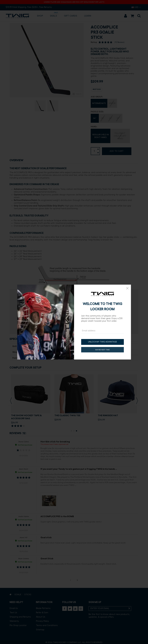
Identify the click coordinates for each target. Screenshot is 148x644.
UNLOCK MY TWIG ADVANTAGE (102, 342)
